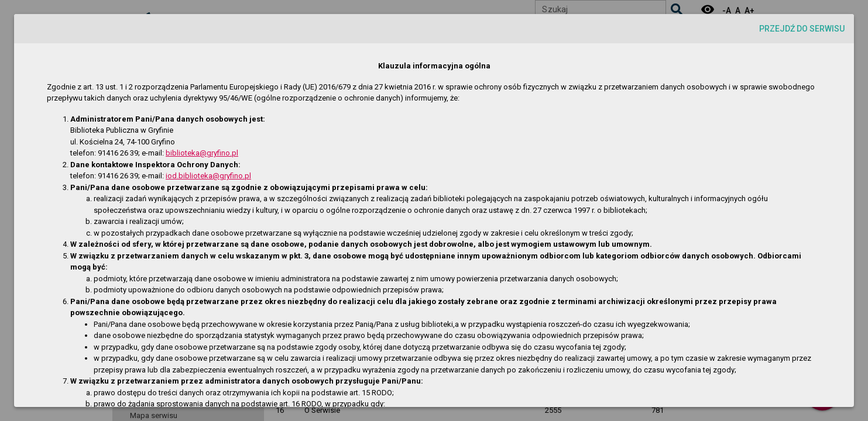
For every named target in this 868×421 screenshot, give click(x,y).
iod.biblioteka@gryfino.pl (208, 176)
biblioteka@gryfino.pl (202, 153)
